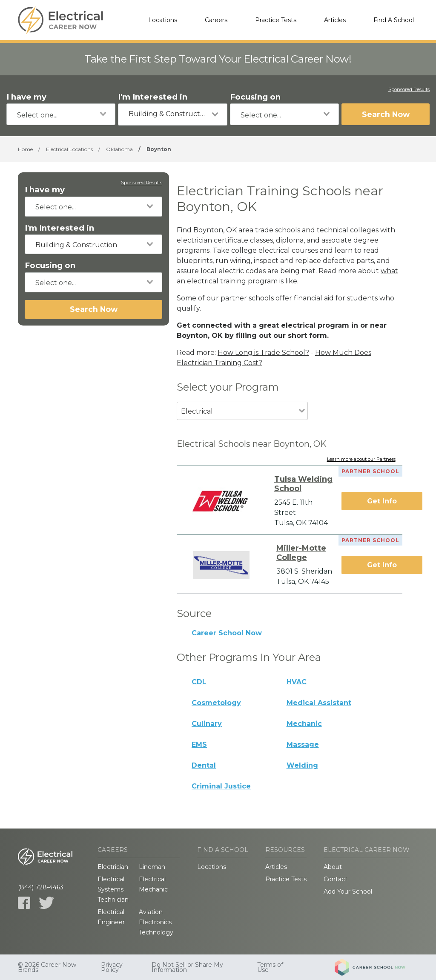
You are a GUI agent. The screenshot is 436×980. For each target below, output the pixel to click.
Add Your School (348, 891)
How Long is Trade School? (263, 353)
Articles (335, 20)
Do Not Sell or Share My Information (187, 967)
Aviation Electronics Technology (156, 922)
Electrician (113, 867)
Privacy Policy (112, 967)
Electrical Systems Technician (113, 889)
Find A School (394, 20)
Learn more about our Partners (361, 460)
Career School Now (227, 633)
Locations (163, 20)
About (333, 867)
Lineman (152, 867)
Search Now (386, 114)
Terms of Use (270, 967)
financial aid (314, 298)
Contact (336, 879)
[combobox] (61, 114)
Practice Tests (276, 20)
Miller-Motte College (301, 553)
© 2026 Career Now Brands (47, 967)
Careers (216, 20)
